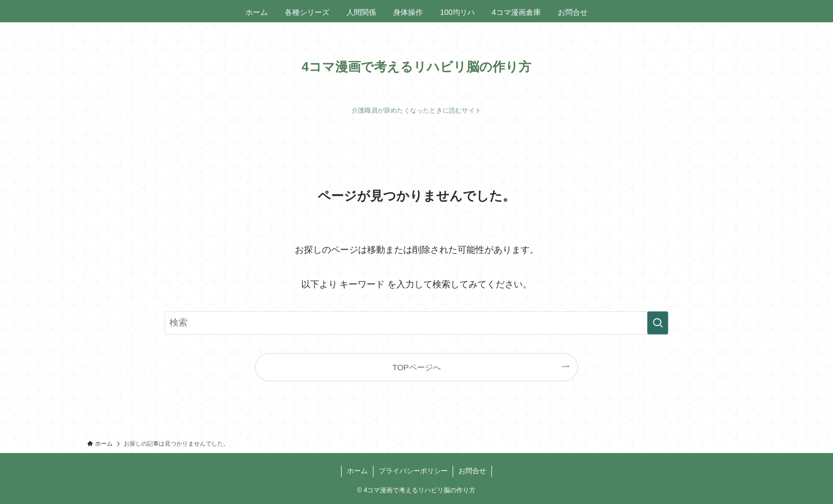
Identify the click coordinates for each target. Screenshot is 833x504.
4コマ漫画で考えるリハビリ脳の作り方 (416, 67)
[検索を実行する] (658, 323)
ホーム (357, 471)
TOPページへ (416, 367)
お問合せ (472, 471)
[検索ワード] (416, 323)
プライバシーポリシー (413, 471)
